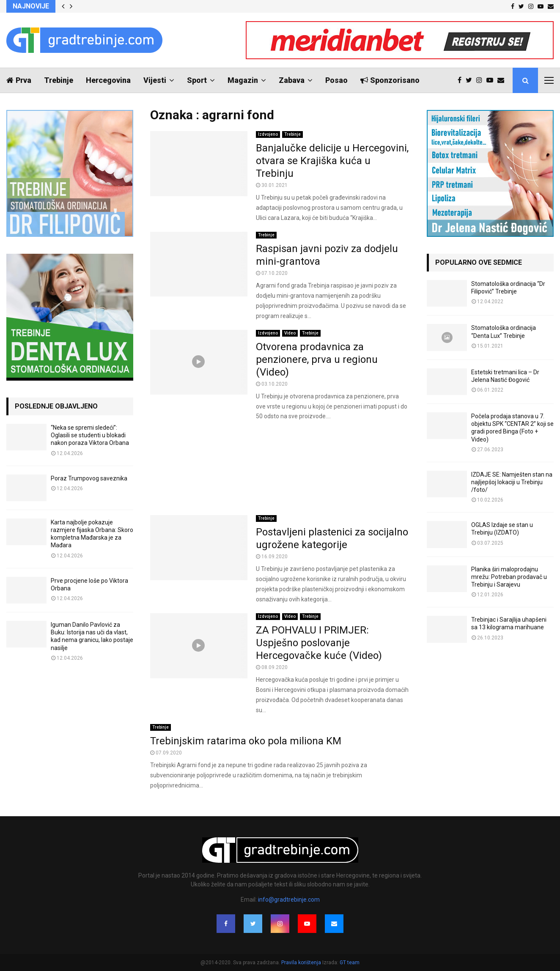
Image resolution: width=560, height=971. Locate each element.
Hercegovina (108, 80)
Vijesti (155, 80)
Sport (197, 80)
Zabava (292, 80)
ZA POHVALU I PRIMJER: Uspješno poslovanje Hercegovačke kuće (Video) (319, 643)
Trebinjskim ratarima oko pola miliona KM (246, 741)
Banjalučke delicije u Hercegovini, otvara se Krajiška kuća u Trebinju (332, 161)
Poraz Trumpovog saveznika (89, 478)
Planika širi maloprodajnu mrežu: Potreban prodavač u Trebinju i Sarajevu (509, 577)
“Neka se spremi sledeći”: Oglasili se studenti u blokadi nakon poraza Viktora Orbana (90, 435)
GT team (350, 963)
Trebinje (59, 80)
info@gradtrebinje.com (289, 900)
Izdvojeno (268, 134)
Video (290, 333)
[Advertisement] (280, 468)
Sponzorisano (390, 80)
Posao (336, 80)
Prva (19, 80)
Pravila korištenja (302, 963)
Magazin (243, 80)
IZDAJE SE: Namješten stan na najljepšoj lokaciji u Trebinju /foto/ (512, 482)
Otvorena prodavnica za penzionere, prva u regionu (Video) (317, 359)
